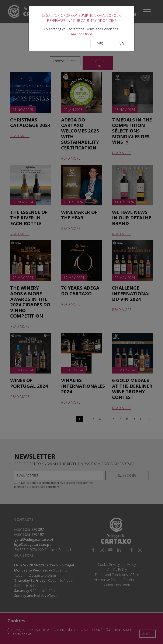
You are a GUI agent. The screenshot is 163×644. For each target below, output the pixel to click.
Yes (100, 44)
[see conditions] (81, 34)
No (121, 44)
